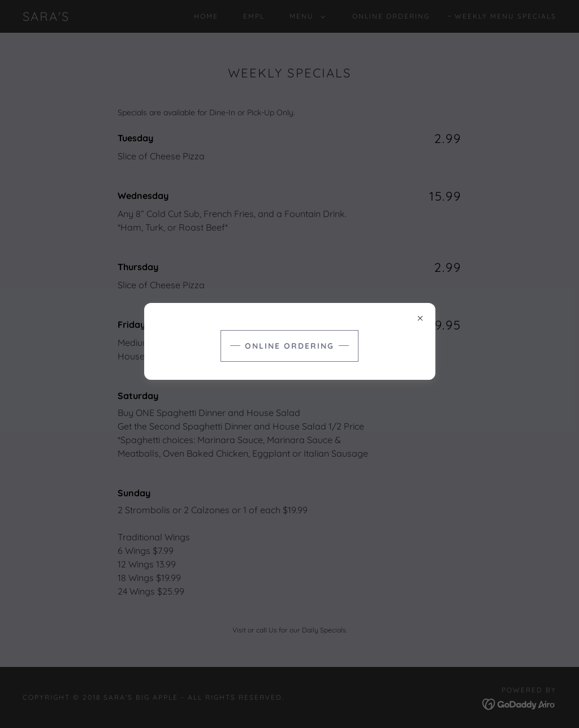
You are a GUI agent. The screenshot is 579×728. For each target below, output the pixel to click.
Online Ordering (289, 346)
